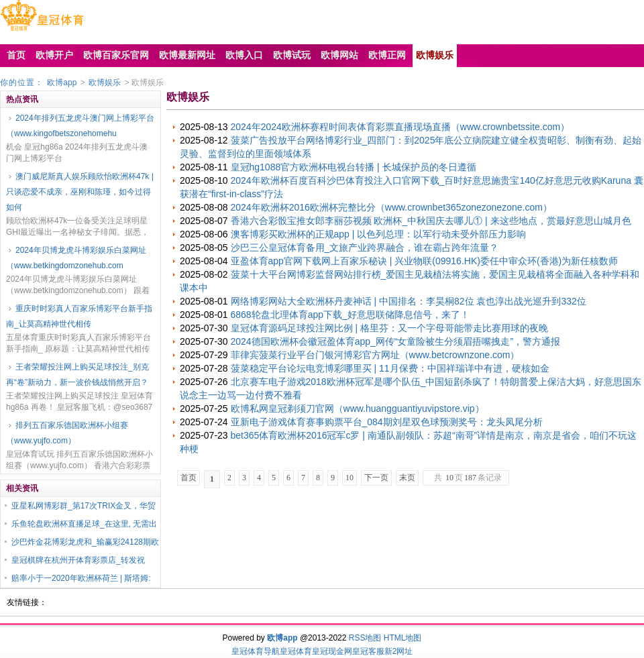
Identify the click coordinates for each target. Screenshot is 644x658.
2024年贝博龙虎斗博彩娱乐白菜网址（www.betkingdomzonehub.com (76, 258)
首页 (189, 478)
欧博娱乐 (105, 83)
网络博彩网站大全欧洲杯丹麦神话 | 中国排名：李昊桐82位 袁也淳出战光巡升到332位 (409, 301)
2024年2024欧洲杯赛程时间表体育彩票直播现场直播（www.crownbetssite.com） (400, 127)
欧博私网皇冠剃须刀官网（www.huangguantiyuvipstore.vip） (358, 408)
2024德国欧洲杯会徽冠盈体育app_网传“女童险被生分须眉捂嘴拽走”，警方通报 (396, 341)
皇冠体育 (296, 651)
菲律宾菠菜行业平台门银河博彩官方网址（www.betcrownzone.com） (375, 355)
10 (350, 478)
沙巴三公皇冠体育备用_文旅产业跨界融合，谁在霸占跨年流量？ (365, 248)
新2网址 (399, 651)
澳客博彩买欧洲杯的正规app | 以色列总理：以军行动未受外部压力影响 (379, 234)
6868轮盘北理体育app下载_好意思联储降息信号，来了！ (350, 315)
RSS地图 (365, 638)
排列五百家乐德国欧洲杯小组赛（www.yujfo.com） (67, 433)
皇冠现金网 (332, 651)
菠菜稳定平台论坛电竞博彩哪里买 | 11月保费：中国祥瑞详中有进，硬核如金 (390, 368)
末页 (407, 478)
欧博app (62, 83)
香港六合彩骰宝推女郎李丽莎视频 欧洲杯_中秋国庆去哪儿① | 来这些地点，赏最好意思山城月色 (431, 221)
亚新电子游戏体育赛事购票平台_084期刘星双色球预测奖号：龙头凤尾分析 (387, 422)
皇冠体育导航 (256, 651)
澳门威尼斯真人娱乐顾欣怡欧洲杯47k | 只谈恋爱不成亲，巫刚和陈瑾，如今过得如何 (80, 192)
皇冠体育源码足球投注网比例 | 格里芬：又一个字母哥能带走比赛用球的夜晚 (389, 328)
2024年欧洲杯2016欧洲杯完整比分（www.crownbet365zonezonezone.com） (391, 207)
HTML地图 (403, 638)
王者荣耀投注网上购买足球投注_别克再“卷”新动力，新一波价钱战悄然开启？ (77, 375)
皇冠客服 (368, 651)
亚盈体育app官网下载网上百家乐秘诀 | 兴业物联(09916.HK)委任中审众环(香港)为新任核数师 (425, 261)
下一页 (376, 478)
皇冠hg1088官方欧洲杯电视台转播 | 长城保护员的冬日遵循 (354, 167)
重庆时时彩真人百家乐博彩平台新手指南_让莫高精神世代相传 (79, 316)
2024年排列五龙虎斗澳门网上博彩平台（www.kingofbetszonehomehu (80, 126)
